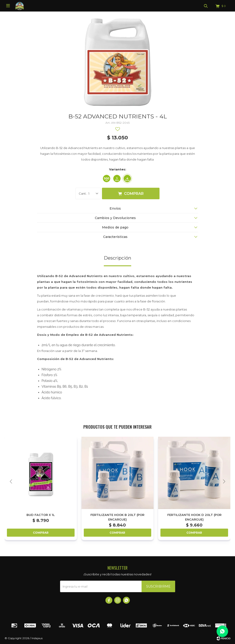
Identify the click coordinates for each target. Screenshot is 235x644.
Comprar (134, 194)
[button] (224, 482)
